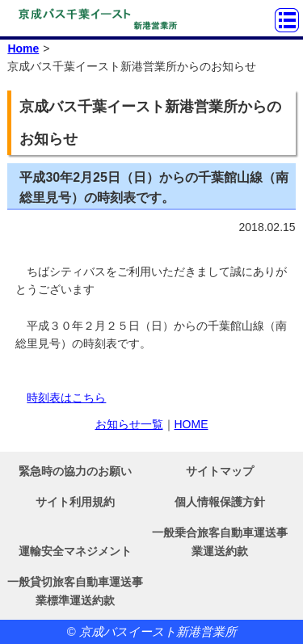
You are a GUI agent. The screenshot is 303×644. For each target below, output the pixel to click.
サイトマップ (220, 471)
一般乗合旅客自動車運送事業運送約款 (220, 541)
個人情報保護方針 (220, 502)
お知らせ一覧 (129, 424)
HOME (191, 424)
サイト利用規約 (75, 502)
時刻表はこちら (66, 398)
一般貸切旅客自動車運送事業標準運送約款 (75, 591)
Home (23, 48)
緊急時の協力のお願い (75, 471)
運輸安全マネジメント (75, 551)
